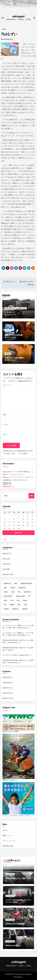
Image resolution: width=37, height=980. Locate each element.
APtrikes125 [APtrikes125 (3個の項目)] (7, 583)
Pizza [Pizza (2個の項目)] (12, 600)
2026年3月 (6, 683)
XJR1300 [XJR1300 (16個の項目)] (25, 609)
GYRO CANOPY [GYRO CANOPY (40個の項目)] (8, 596)
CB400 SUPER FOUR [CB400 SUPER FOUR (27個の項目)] (26, 583)
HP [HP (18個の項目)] (29, 596)
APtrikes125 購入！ (13, 946)
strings (4, 29)
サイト (5, 434)
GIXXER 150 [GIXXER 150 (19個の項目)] (27, 592)
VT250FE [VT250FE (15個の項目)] (6, 609)
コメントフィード (9, 841)
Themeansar (18, 977)
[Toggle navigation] (3, 18)
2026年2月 (6, 688)
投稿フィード (7, 836)
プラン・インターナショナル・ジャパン (19, 799)
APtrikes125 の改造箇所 (15, 924)
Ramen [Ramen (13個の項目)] (25, 600)
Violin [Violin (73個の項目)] (25, 605)
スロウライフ (10, 312)
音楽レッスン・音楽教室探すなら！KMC (19, 718)
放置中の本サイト (9, 484)
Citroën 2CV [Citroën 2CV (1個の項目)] (22, 588)
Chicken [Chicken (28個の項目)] (13, 588)
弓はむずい (9, 34)
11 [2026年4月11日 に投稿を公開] (28, 519)
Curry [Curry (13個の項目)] (13, 592)
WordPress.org (8, 846)
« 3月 (5, 539)
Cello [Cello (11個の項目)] (5, 588)
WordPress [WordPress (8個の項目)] (15, 609)
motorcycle (15, 308)
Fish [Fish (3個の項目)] (19, 592)
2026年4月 (6, 677)
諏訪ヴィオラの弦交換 (14, 335)
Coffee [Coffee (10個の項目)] (6, 592)
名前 (4, 415)
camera (5, 564)
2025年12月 (7, 698)
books (5, 559)
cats (4, 569)
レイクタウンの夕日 (10, 655)
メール (5, 424)
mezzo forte (7, 472)
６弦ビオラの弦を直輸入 (15, 358)
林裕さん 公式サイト (19, 757)
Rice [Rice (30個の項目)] (5, 605)
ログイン (6, 830)
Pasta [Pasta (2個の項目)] (5, 600)
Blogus (27, 974)
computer (6, 574)
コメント (7, 385)
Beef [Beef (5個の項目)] (16, 583)
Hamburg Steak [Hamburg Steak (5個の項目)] (20, 596)
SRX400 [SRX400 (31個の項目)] (12, 605)
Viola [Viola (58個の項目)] (19, 605)
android (5, 554)
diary (7, 308)
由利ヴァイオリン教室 (19, 728)
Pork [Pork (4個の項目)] (18, 600)
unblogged (18, 16)
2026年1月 (6, 693)
